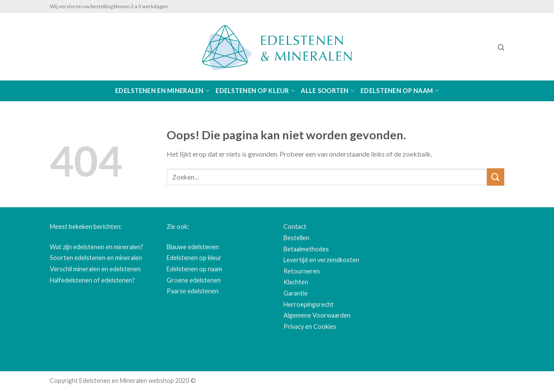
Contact (295, 227)
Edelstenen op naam (400, 91)
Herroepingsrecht (309, 304)
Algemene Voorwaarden (317, 315)
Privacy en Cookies (310, 326)
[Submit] (496, 177)
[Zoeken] (501, 48)
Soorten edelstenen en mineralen (96, 258)
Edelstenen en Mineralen (162, 91)
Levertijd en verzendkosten (321, 260)
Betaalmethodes (306, 249)
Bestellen (296, 238)
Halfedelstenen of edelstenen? (92, 280)
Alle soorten (328, 91)
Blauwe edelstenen (193, 247)
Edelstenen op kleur (255, 91)
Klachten (296, 282)
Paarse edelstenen (193, 291)
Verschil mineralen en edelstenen (95, 269)
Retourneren (302, 271)
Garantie (296, 293)
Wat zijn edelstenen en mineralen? (97, 247)
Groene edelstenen (194, 280)
